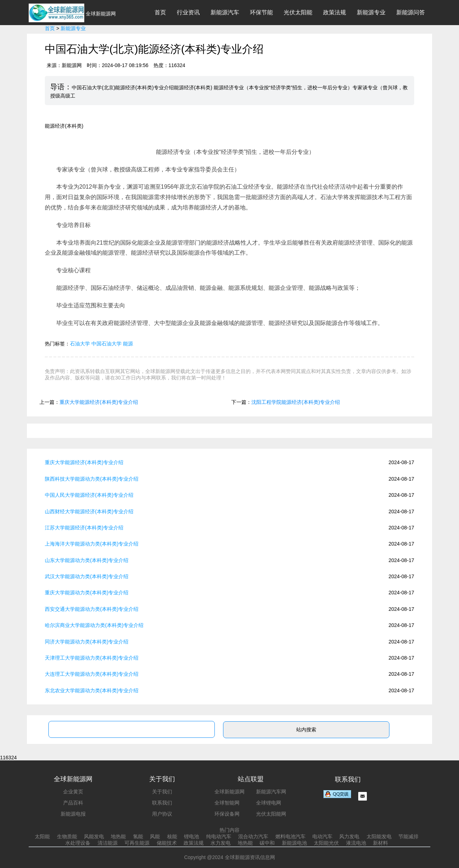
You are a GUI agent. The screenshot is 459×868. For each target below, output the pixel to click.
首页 (160, 12)
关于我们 (162, 792)
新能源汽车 (225, 12)
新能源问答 (411, 12)
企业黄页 (73, 792)
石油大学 (80, 344)
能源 (128, 344)
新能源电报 (73, 814)
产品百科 (73, 803)
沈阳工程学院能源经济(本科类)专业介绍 (296, 402)
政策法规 (335, 12)
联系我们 (162, 803)
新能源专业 (371, 12)
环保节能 (261, 12)
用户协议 (162, 814)
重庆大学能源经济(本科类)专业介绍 (99, 402)
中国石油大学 (107, 344)
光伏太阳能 (298, 12)
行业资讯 (188, 12)
